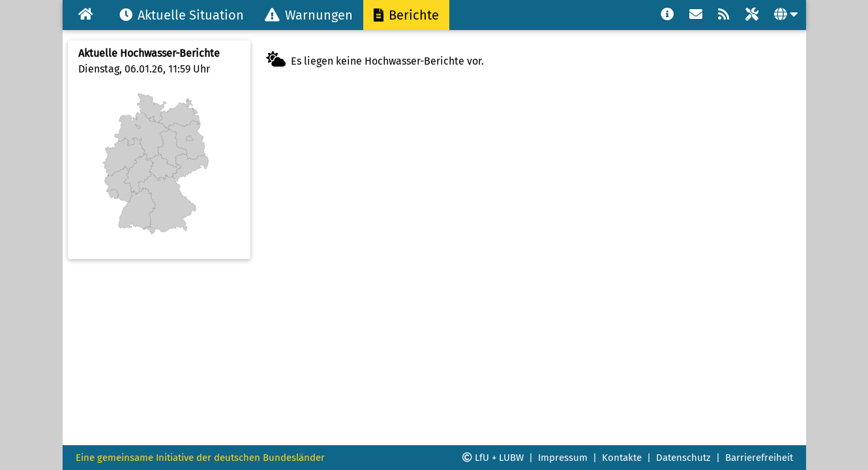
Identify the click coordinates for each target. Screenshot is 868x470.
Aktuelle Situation (182, 15)
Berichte (406, 15)
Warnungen (309, 15)
